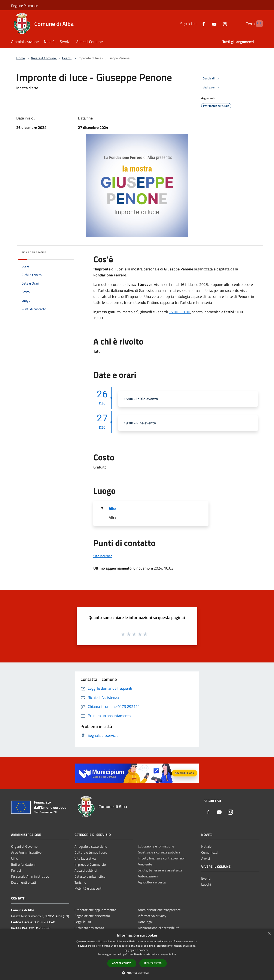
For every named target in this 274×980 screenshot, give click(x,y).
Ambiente (145, 864)
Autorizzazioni (148, 876)
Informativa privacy (152, 916)
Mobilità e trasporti (88, 888)
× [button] (269, 933)
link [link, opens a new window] (174, 954)
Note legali (146, 922)
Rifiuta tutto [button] (153, 963)
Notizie (206, 846)
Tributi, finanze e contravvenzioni (162, 858)
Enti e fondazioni (23, 864)
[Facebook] (196, 24)
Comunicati (209, 852)
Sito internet (103, 556)
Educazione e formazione (156, 846)
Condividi (211, 79)
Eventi (67, 58)
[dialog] (137, 954)
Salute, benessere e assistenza (160, 870)
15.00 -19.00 (179, 312)
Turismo (80, 882)
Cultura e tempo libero (91, 852)
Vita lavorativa (85, 858)
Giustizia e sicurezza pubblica (159, 852)
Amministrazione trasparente (159, 910)
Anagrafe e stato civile (91, 846)
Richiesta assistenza (89, 928)
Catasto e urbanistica (90, 876)
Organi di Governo (24, 846)
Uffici (15, 858)
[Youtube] (207, 24)
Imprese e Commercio (90, 864)
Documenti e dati (24, 882)
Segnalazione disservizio (92, 916)
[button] (137, 973)
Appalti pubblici (86, 870)
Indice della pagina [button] (34, 252)
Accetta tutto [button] (122, 963)
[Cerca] (258, 24)
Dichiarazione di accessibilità (159, 928)
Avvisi (206, 858)
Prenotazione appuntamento (95, 910)
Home (21, 58)
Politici (16, 870)
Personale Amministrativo (30, 876)
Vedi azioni (212, 88)
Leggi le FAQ (83, 922)
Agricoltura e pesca (152, 882)
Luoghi (206, 884)
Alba (112, 509)
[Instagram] (218, 24)
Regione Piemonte (24, 6)
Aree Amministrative (26, 852)
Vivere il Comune (44, 58)
